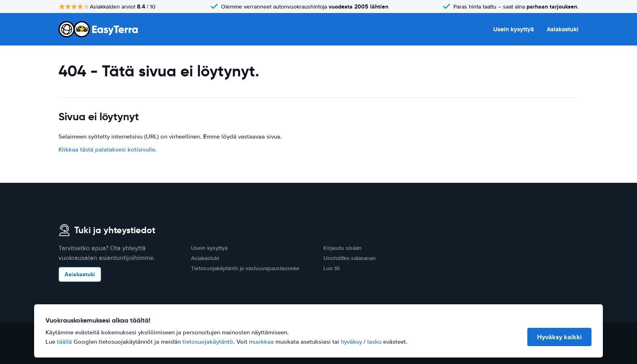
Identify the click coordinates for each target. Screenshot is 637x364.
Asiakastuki (563, 29)
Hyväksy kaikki (559, 337)
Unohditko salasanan (350, 258)
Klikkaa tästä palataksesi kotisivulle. (108, 149)
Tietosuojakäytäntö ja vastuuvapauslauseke (245, 268)
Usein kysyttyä (513, 29)
